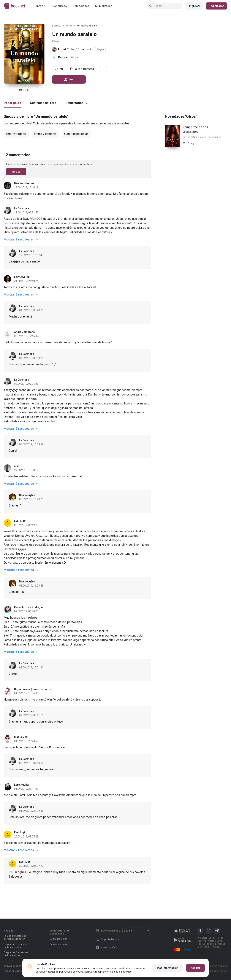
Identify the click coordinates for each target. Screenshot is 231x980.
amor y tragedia (16, 134)
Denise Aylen (27, 495)
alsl (16, 466)
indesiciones (214, 137)
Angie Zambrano (24, 332)
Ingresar (195, 6)
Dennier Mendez (24, 183)
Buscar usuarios (59, 944)
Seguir (100, 49)
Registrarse (216, 6)
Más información (168, 968)
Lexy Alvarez (22, 277)
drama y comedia (45, 134)
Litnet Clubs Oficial (71, 49)
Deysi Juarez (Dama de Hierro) (33, 689)
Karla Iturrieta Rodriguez (30, 607)
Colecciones (81, 6)
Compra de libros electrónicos (60, 932)
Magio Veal (21, 737)
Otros (69, 26)
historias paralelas (76, 134)
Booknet (56, 26)
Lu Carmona (22, 208)
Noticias (8, 931)
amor (203, 137)
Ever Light (20, 521)
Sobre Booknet (58, 939)
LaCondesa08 (190, 132)
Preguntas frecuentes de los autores (16, 954)
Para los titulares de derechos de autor (15, 937)
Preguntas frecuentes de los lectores (16, 946)
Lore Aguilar (22, 785)
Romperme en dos (195, 127)
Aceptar (195, 968)
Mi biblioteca (104, 6)
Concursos (60, 6)
